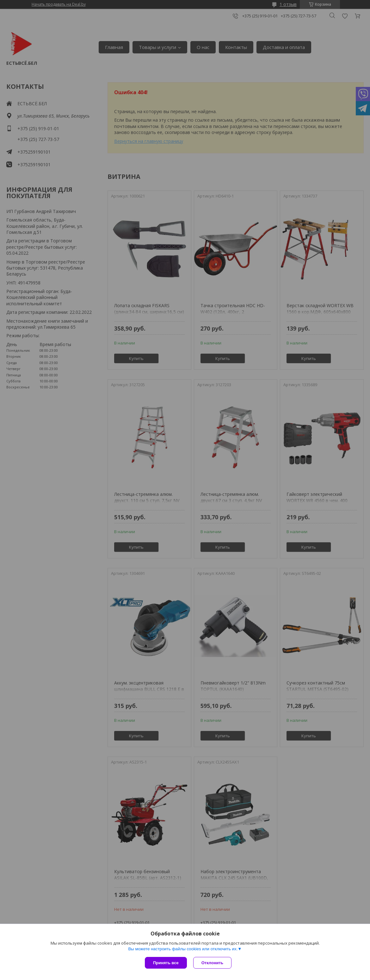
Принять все (166, 963)
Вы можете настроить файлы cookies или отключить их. (183, 949)
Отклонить (212, 963)
